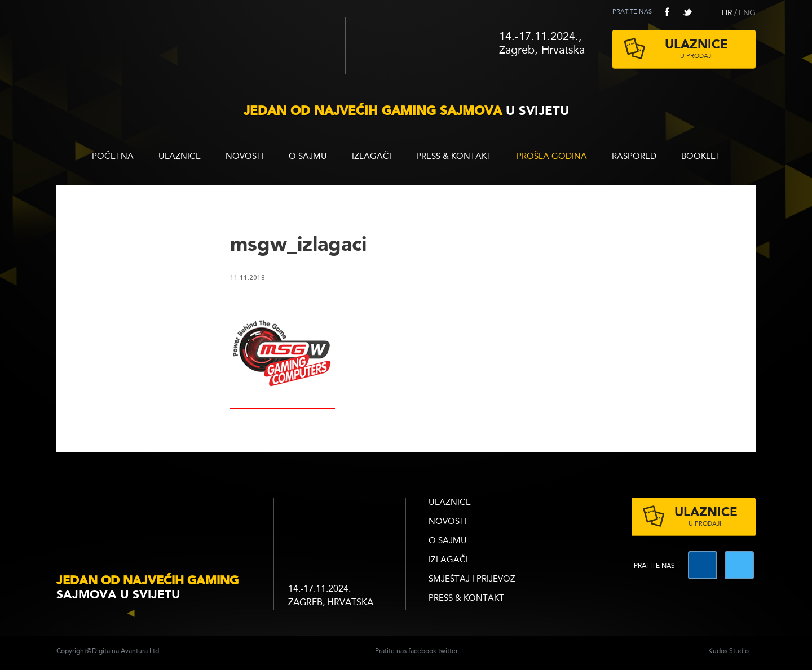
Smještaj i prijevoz (472, 580)
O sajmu (308, 157)
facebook (667, 12)
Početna (113, 157)
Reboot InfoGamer (201, 42)
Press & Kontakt (454, 157)
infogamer (158, 522)
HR (727, 13)
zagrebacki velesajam (340, 520)
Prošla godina (552, 157)
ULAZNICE (180, 157)
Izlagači (372, 157)
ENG (747, 13)
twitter (687, 12)
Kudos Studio (729, 651)
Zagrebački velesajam (412, 45)
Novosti (245, 157)
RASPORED (634, 157)
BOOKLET (701, 157)
